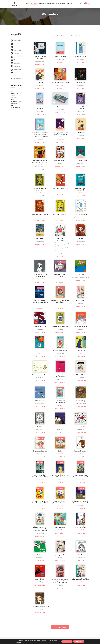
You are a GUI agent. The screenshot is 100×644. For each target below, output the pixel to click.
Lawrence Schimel (40, 404)
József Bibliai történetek (60, 214)
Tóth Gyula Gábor (40, 167)
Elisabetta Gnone (40, 480)
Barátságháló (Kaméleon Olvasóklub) (60, 476)
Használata (14, 97)
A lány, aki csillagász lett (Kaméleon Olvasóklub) (81, 502)
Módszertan (14, 93)
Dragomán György (63, 247)
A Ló (40, 351)
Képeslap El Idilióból (40, 326)
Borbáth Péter (65, 243)
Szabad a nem (81, 133)
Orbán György (76, 277)
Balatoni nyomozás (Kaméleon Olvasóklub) (81, 476)
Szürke (81, 555)
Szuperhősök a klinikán (40, 135)
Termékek (50, 19)
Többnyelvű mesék (16, 101)
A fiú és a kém (40, 401)
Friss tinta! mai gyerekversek (60, 402)
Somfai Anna (60, 480)
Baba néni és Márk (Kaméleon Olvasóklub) (60, 502)
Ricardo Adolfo (40, 558)
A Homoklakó (81, 375)
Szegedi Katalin (40, 241)
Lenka (81, 238)
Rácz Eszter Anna (40, 61)
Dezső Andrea (40, 430)
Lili (60, 427)
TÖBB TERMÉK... (60, 627)
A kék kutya (81, 351)
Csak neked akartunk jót (60, 188)
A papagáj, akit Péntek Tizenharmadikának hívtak (60, 135)
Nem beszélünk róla (81, 57)
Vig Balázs (63, 253)
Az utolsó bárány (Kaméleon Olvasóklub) (40, 301)
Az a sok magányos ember (60, 83)
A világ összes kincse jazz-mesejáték (40, 275)
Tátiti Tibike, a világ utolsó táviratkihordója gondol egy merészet (40, 529)
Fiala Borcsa (81, 480)
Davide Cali (81, 454)
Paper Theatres (15, 107)
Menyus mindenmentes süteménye (40, 108)
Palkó (60, 451)
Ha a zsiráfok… (81, 300)
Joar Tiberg (40, 582)
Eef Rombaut (81, 430)
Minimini (40, 555)
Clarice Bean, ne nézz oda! (40, 607)
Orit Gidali (40, 454)
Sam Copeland (40, 506)
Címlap (42, 19)
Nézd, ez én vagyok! (81, 214)
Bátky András (40, 279)
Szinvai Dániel (60, 110)
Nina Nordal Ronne (81, 558)
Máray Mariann (60, 85)
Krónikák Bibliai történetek (81, 108)
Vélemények (14, 103)
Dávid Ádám (55, 247)
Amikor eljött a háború (40, 375)
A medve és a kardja (81, 451)
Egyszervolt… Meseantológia (60, 239)
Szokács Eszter (81, 111)
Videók (12, 105)
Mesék (12, 99)
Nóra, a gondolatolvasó (40, 451)
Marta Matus (40, 85)
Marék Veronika (60, 305)
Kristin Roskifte (60, 163)
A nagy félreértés (81, 527)
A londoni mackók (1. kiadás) (60, 275)
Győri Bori (76, 217)
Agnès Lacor (60, 430)
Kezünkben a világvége (60, 326)
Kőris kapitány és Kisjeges (40, 57)
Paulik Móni (81, 136)
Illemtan (40, 83)
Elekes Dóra (57, 249)
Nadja (81, 353)
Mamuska (40, 427)
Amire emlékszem (60, 527)
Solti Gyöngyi (81, 59)
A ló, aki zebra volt (81, 161)
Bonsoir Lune (60, 59)
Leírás (12, 91)
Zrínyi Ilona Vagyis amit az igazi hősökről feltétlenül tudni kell (60, 581)
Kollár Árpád (40, 139)
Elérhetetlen (81, 83)
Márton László (63, 251)
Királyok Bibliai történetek (81, 189)
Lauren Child (40, 610)
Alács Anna (40, 329)
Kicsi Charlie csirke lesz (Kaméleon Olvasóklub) (40, 502)
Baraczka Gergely (56, 243)
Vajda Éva (81, 329)
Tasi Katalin (81, 378)
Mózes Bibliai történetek (40, 214)
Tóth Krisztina (60, 279)
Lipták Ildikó (60, 191)
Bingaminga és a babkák (81, 579)
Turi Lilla (81, 303)
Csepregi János (63, 245)
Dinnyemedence (60, 57)
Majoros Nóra (40, 111)
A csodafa (81, 274)
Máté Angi (57, 253)
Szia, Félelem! (40, 579)
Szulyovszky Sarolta (81, 404)
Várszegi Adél (60, 139)
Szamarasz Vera (83, 217)
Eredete (13, 95)
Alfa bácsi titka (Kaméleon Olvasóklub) (60, 301)
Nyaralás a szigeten (81, 326)
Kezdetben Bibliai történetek (40, 189)
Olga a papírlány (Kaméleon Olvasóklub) (40, 476)
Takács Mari (60, 405)
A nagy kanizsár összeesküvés (60, 376)
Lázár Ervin (56, 251)
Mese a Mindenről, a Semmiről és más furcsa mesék (40, 162)
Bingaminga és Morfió (60, 555)
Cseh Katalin (60, 506)
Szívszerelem (81, 427)
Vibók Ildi (60, 329)
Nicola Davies (40, 378)
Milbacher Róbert (60, 379)
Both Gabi (56, 245)
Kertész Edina (81, 506)
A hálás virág (81, 401)
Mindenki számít (60, 161)
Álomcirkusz (40, 238)
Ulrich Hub (40, 305)
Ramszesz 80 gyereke (60, 351)
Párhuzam (60, 107)
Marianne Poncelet (84, 277)
